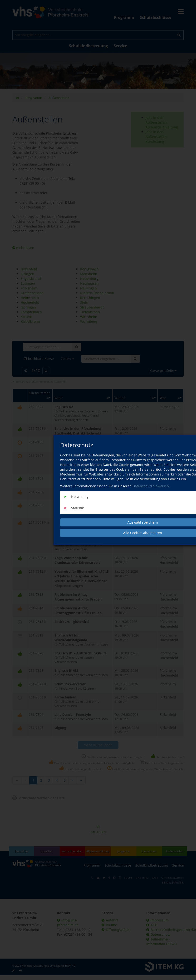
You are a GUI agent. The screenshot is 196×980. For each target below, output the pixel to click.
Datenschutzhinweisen (151, 486)
